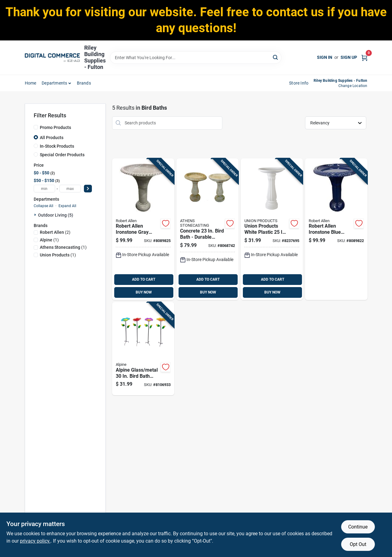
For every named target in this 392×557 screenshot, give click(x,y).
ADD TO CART (144, 279)
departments (54, 83)
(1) (49, 240)
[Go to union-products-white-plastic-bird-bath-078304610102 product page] (272, 229)
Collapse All (43, 206)
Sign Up (349, 57)
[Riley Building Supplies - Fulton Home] (52, 58)
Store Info (299, 83)
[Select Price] (88, 189)
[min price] (44, 189)
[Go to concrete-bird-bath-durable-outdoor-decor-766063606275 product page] (207, 229)
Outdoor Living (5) (56, 215)
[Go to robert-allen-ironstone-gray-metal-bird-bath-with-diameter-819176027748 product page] (143, 229)
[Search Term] (196, 58)
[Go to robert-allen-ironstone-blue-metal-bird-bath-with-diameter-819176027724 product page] (336, 229)
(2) (55, 232)
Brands (84, 83)
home (31, 83)
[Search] (276, 57)
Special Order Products (62, 155)
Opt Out (358, 544)
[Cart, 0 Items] (364, 57)
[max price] (70, 189)
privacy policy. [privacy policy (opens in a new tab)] (35, 541)
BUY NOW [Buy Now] (144, 292)
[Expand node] (36, 215)
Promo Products (55, 127)
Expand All (67, 206)
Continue (358, 527)
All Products (52, 138)
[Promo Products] (36, 127)
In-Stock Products (57, 146)
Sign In (325, 57)
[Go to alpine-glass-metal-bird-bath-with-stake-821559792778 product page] (143, 349)
